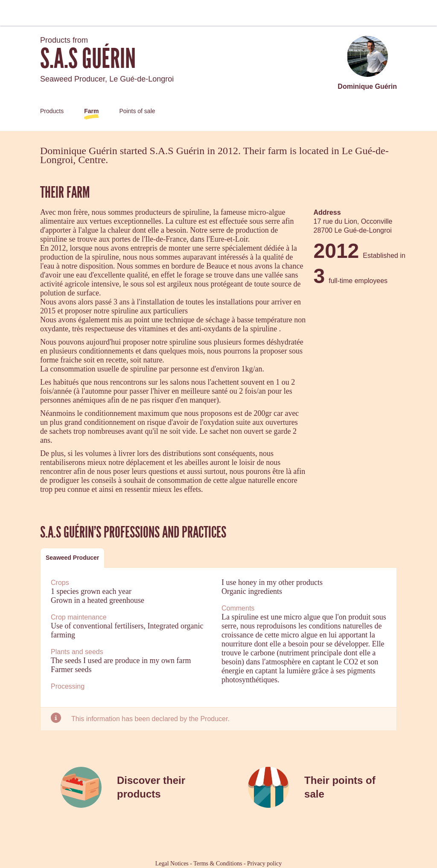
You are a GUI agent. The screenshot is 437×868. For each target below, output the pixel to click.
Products (52, 111)
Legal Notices (172, 864)
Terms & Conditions (218, 864)
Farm (91, 111)
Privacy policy (264, 864)
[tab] (72, 558)
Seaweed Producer (72, 558)
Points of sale (137, 111)
